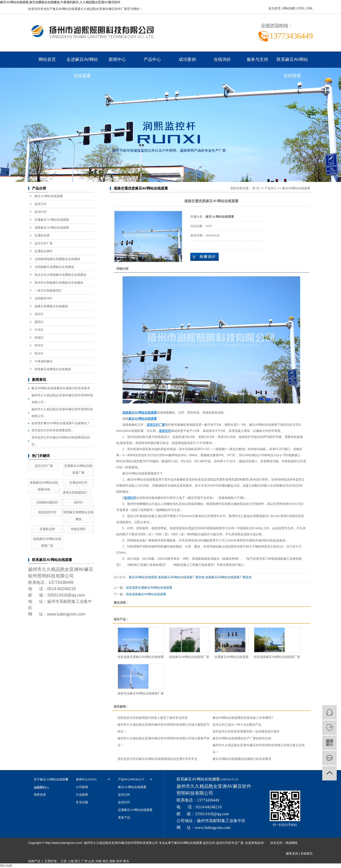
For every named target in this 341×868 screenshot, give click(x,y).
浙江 (77, 861)
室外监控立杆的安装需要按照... (53, 430)
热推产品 (34, 861)
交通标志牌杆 (44, 251)
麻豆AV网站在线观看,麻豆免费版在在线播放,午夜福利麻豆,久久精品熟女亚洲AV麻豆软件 (60, 2)
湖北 (105, 861)
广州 (84, 861)
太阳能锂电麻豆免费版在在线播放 (57, 259)
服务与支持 (257, 59)
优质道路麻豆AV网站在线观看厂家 (277, 657)
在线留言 (307, 854)
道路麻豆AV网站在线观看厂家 (189, 657)
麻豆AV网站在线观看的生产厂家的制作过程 (242, 738)
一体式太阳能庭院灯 (48, 291)
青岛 (126, 861)
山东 (91, 861)
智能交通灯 (78, 529)
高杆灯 (39, 314)
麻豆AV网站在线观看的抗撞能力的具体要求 (61, 388)
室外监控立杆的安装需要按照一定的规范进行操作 (246, 731)
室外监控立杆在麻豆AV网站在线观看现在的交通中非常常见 (157, 759)
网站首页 (47, 59)
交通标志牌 (42, 235)
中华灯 (39, 330)
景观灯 (39, 338)
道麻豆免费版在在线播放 (51, 306)
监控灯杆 (41, 212)
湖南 (112, 861)
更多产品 (124, 818)
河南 (98, 861)
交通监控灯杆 (78, 483)
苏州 (119, 861)
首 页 (256, 188)
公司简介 (40, 787)
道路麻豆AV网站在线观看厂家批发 (228, 577)
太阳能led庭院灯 (47, 502)
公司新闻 (82, 787)
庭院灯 (39, 322)
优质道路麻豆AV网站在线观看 (146, 594)
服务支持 (292, 854)
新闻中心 (117, 59)
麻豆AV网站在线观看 (49, 196)
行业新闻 (82, 795)
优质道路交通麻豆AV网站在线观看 (149, 588)
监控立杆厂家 (44, 243)
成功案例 (187, 59)
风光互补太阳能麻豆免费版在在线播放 (60, 275)
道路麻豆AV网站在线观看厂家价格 (181, 577)
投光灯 (39, 353)
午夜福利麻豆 (44, 361)
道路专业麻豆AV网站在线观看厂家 (141, 693)
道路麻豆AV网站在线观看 (52, 228)
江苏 (64, 861)
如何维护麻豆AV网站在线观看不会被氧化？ (61, 423)
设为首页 (275, 8)
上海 (71, 861)
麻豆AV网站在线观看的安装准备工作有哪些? (243, 718)
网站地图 (289, 8)
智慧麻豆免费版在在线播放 (53, 369)
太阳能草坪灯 (44, 298)
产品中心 (152, 59)
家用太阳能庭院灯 (75, 492)
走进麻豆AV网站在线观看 (82, 62)
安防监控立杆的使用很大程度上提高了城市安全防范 (152, 718)
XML (310, 8)
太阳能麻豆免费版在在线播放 (54, 267)
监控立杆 (41, 204)
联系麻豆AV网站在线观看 (292, 62)
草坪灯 (39, 346)
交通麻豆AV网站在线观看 (52, 220)
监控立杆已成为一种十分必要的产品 (237, 725)
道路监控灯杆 (47, 512)
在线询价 (222, 59)
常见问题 (82, 802)
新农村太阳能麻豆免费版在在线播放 (59, 283)
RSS (301, 8)
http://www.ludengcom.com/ (64, 843)
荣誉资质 (40, 795)
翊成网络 (292, 843)
